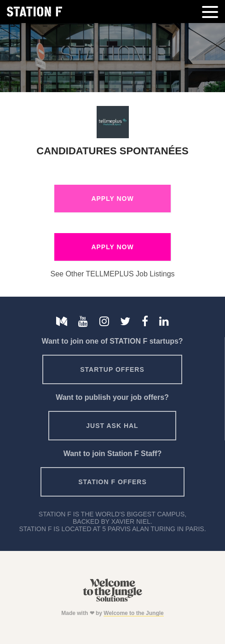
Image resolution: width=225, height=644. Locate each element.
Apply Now (112, 199)
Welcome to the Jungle (133, 613)
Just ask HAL (112, 426)
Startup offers (112, 369)
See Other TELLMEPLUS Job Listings (112, 274)
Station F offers (112, 482)
